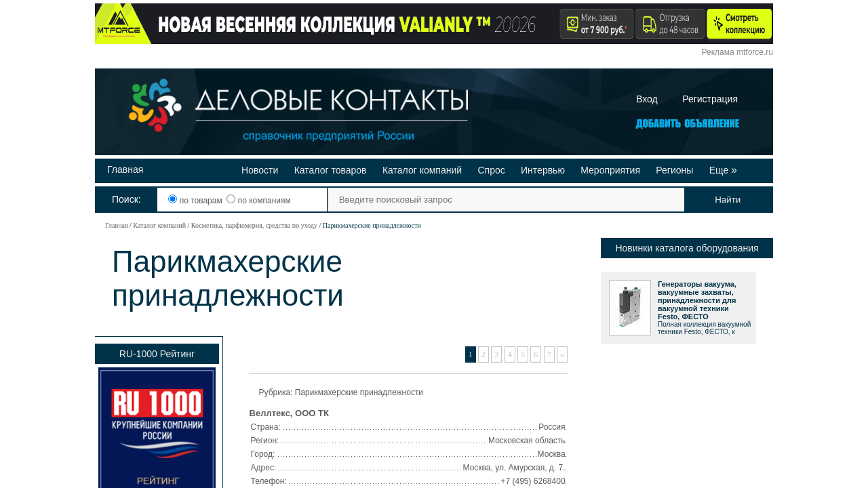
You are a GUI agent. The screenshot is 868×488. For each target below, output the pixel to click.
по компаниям (258, 201)
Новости (260, 170)
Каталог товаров (331, 170)
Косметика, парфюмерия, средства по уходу (254, 225)
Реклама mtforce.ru (737, 52)
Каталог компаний (422, 170)
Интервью (543, 170)
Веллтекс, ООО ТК (289, 413)
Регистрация (710, 99)
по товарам (196, 201)
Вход (647, 99)
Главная (125, 169)
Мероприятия (610, 170)
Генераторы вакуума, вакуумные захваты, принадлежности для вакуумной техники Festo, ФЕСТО (697, 300)
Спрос (491, 170)
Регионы (674, 170)
